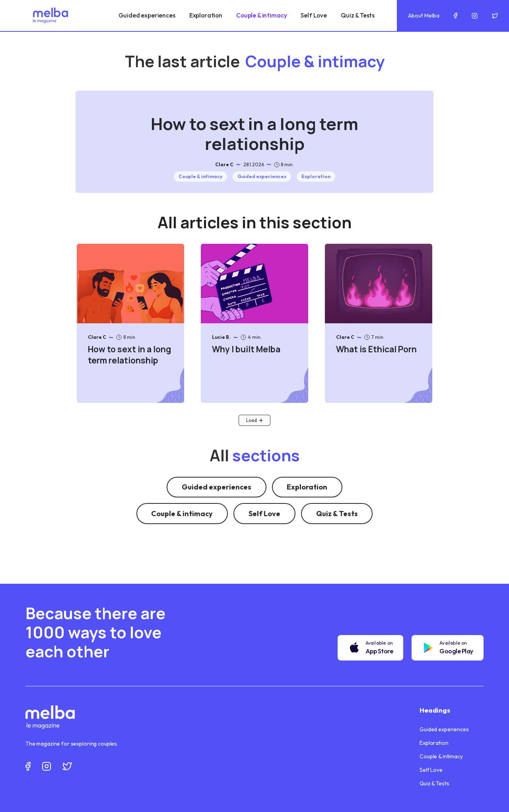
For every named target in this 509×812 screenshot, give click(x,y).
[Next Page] (254, 420)
